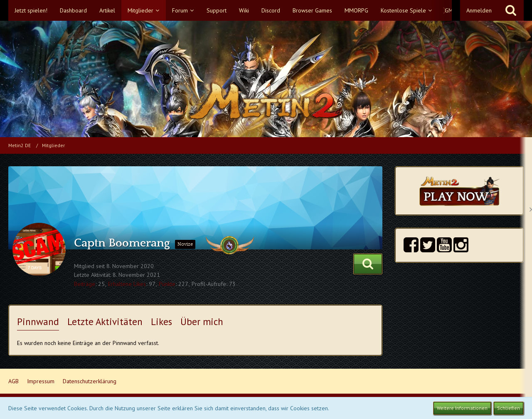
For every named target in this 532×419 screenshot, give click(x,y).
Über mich (202, 322)
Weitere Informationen (462, 408)
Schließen (509, 408)
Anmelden (479, 10)
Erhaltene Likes (127, 284)
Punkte (167, 284)
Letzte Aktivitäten (105, 322)
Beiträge (85, 284)
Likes (161, 322)
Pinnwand (38, 322)
